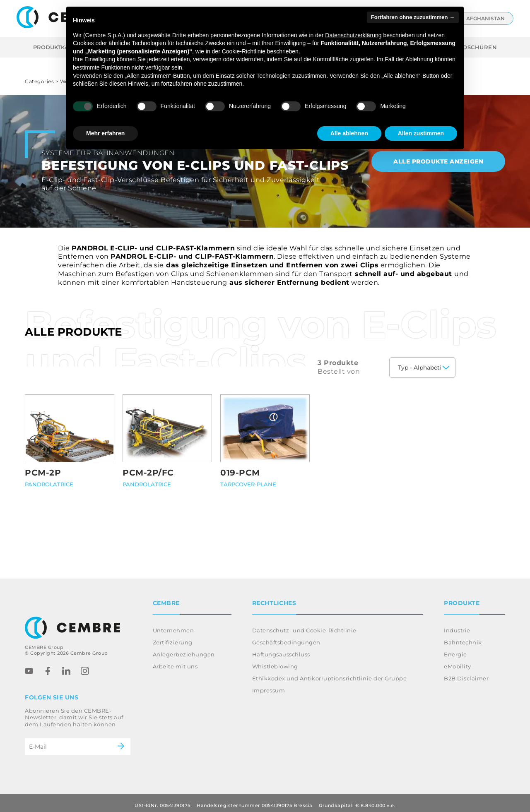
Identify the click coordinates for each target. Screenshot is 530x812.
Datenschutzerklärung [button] (353, 35)
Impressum (269, 685)
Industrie (457, 625)
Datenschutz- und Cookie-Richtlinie (304, 625)
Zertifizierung (173, 637)
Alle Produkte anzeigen (438, 161)
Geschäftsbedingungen (286, 637)
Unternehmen (173, 625)
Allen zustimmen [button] (421, 133)
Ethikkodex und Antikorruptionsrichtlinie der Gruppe (330, 673)
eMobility (458, 661)
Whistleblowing (275, 661)
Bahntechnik (463, 637)
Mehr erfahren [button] (105, 133)
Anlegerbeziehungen (184, 649)
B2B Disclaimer (466, 673)
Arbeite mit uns (175, 661)
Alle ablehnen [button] (349, 133)
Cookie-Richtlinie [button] (244, 51)
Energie (455, 649)
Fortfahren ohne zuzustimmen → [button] (413, 17)
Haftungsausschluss (281, 649)
